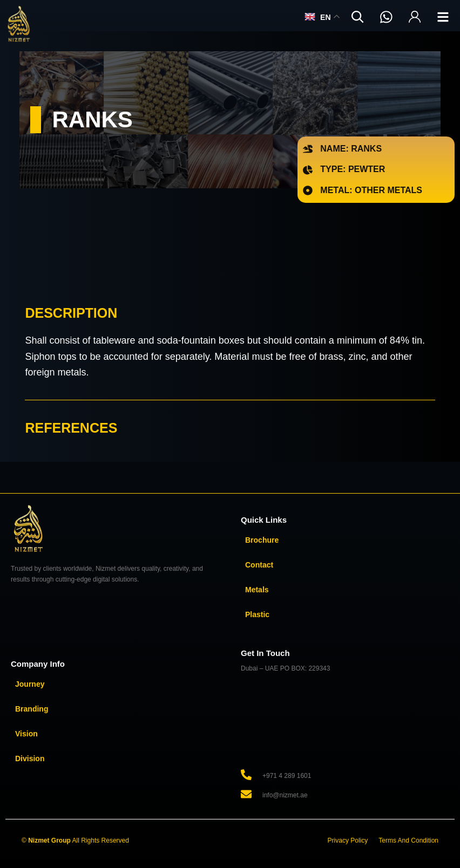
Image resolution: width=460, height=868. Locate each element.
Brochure (262, 540)
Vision (26, 734)
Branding (32, 709)
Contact (259, 565)
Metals (257, 590)
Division (30, 758)
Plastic (257, 614)
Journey (30, 684)
